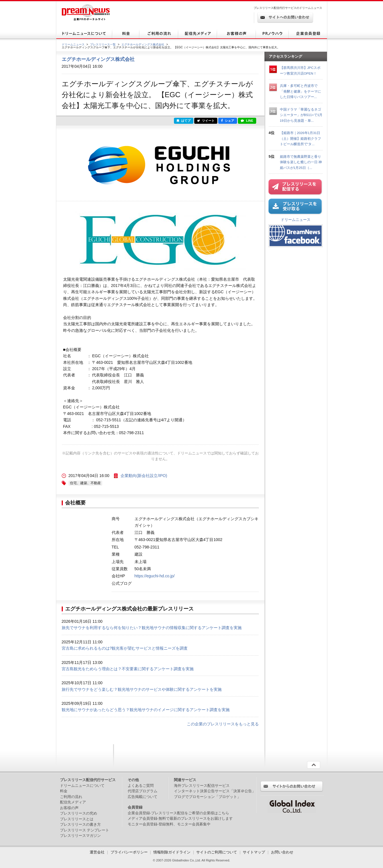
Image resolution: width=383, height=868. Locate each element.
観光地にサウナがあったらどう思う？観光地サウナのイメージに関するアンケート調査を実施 (146, 710)
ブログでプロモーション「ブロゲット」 (207, 797)
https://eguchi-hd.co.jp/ (155, 576)
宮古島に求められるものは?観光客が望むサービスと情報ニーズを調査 (125, 648)
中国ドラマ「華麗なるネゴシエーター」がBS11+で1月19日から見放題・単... (301, 115)
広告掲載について (143, 797)
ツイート (206, 121)
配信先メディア (73, 802)
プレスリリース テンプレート (85, 830)
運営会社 (98, 852)
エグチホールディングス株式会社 (143, 44)
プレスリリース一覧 (103, 44)
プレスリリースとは (77, 819)
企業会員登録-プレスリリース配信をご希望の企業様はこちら (178, 813)
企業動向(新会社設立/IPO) (144, 476)
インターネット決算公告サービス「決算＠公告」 (215, 791)
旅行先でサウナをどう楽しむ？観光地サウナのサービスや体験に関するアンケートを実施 (142, 689)
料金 (64, 791)
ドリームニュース (73, 44)
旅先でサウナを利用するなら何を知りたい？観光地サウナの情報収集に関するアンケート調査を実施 (152, 628)
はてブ (184, 121)
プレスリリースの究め (79, 813)
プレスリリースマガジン (80, 836)
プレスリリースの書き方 (80, 824)
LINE (247, 121)
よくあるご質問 (141, 786)
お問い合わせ (282, 852)
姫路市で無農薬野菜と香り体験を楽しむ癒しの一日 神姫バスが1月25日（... (301, 162)
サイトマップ (254, 852)
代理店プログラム (143, 791)
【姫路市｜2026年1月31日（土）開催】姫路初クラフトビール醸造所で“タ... (300, 138)
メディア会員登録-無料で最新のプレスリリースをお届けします (180, 818)
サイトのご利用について (217, 852)
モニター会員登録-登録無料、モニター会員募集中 (169, 824)
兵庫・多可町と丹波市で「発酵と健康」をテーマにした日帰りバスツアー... (300, 91)
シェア (228, 121)
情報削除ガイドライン (172, 852)
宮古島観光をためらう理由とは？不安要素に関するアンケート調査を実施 (128, 669)
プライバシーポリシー (129, 852)
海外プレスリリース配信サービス (202, 786)
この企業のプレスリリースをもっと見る (223, 724)
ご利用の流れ (71, 797)
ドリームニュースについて (82, 786)
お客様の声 (69, 808)
